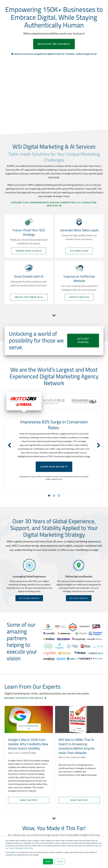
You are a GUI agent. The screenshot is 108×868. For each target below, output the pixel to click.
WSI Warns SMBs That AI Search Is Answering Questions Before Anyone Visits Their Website (77, 746)
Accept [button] (48, 862)
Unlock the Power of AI (28, 297)
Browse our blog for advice (24, 698)
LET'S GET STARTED (83, 341)
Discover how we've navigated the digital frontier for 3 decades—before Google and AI (56, 54)
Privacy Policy (14, 848)
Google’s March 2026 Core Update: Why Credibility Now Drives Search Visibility (28, 744)
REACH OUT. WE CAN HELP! (54, 44)
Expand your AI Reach (28, 251)
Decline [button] (60, 862)
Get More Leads (80, 251)
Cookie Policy (28, 848)
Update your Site (80, 297)
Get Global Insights (29, 598)
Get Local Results (79, 598)
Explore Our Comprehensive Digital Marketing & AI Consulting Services (54, 204)
